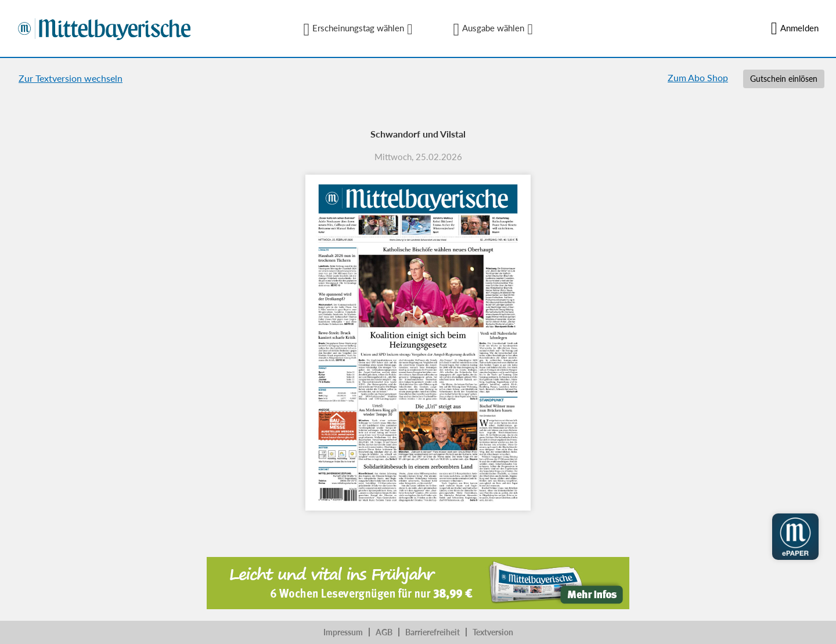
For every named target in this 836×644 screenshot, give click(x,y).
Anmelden (795, 28)
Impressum (343, 632)
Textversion (493, 632)
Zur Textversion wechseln (71, 78)
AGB (384, 632)
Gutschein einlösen (784, 79)
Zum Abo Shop (698, 77)
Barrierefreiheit (433, 632)
